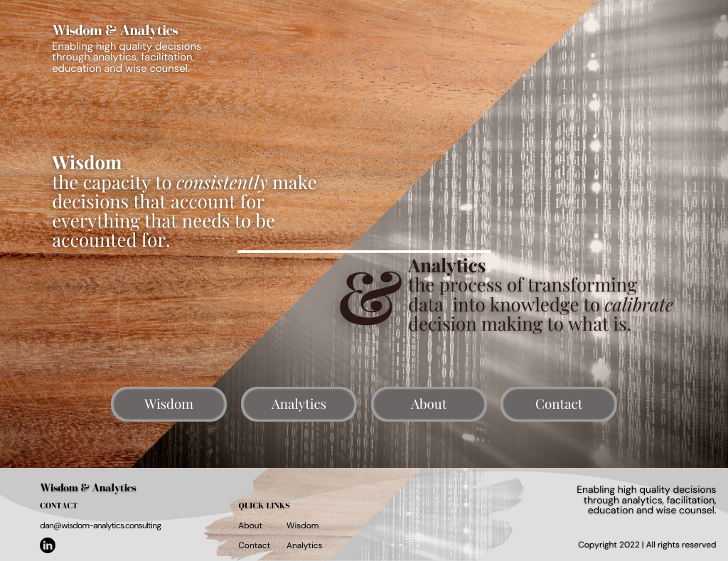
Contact (254, 545)
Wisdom (303, 525)
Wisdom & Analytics (88, 488)
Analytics (304, 545)
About (250, 525)
